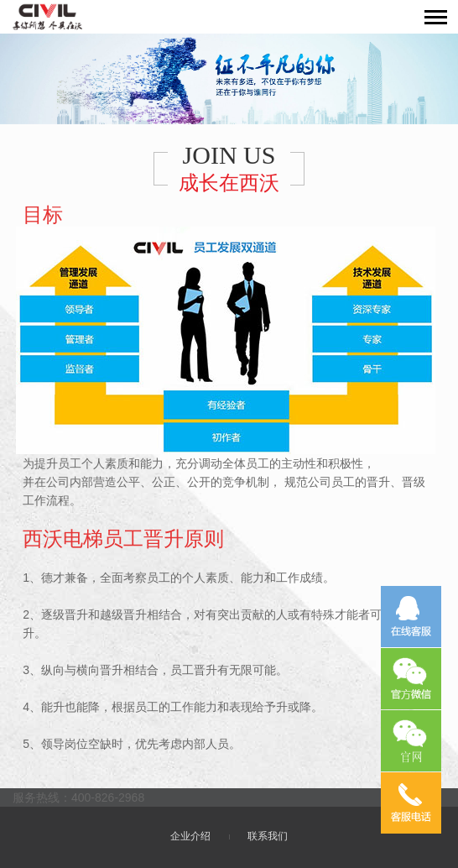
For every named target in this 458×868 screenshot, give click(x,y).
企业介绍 (190, 836)
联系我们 (268, 836)
